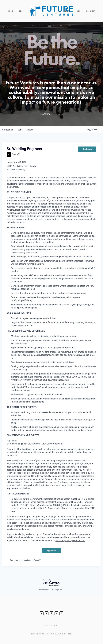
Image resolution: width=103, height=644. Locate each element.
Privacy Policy (51, 626)
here (13, 511)
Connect (91, 11)
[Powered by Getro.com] (51, 583)
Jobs (78, 11)
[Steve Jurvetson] (42, 613)
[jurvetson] (51, 613)
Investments (63, 11)
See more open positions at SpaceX (25, 560)
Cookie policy (57, 590)
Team (22, 11)
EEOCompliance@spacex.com (70, 541)
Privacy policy (44, 590)
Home (11, 11)
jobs (20, 130)
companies (8, 130)
